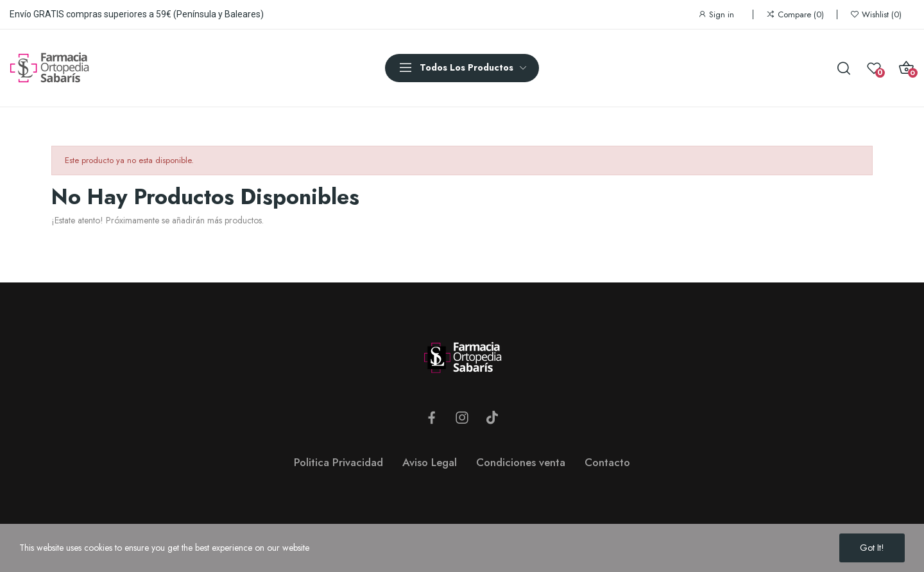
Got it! (872, 548)
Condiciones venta (521, 462)
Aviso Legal (430, 462)
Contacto (607, 462)
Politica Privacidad (338, 462)
